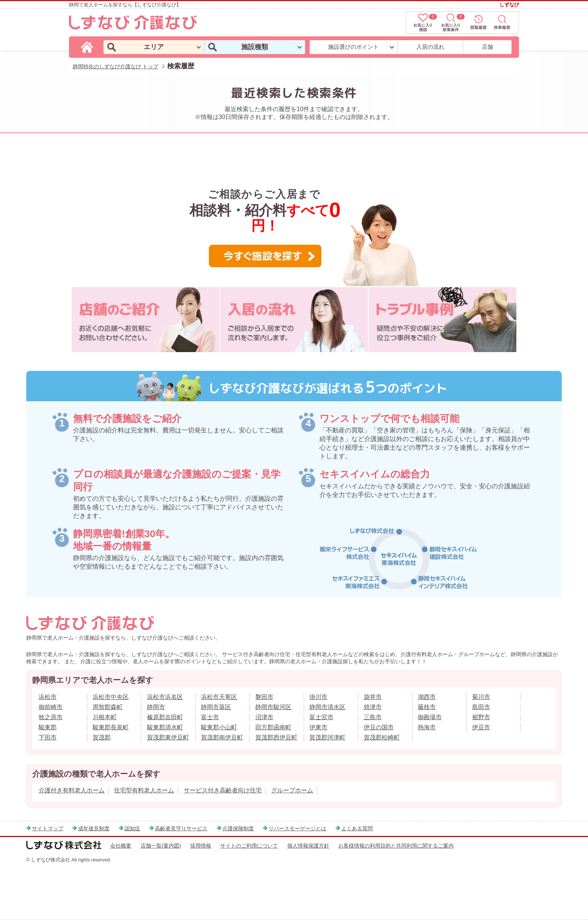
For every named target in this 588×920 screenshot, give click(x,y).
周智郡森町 (108, 707)
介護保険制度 (238, 828)
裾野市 (481, 717)
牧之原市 (51, 717)
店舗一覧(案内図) (161, 846)
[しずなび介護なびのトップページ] (88, 47)
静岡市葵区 (216, 707)
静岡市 (156, 707)
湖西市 (427, 697)
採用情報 (201, 846)
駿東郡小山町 (219, 727)
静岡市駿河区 (273, 707)
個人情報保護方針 (308, 846)
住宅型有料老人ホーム (144, 790)
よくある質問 (357, 828)
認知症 (132, 828)
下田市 (48, 737)
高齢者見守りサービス (181, 828)
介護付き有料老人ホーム (72, 790)
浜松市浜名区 (165, 697)
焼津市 (373, 707)
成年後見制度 (94, 828)
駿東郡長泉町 (111, 727)
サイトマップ (48, 828)
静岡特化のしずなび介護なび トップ (115, 66)
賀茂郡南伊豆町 (222, 737)
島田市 (481, 707)
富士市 (210, 717)
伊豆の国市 (379, 727)
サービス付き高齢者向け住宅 (223, 790)
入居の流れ (430, 47)
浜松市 (48, 697)
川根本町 (105, 717)
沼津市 (264, 717)
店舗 (487, 47)
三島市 (373, 717)
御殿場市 (430, 717)
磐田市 (264, 697)
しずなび (509, 5)
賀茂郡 (102, 737)
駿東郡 (48, 727)
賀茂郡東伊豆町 (168, 737)
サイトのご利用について (249, 846)
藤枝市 (427, 707)
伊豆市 (481, 727)
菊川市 (481, 697)
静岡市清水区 (327, 707)
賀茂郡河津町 (327, 737)
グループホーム (292, 790)
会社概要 (121, 846)
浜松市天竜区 (219, 697)
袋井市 (373, 697)
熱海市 (427, 727)
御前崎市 (51, 707)
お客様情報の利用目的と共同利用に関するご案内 (396, 846)
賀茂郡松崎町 (382, 737)
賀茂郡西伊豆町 (276, 737)
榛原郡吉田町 (165, 717)
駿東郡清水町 (165, 727)
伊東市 (318, 727)
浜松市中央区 (111, 697)
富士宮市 (321, 717)
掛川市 (318, 697)
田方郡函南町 (273, 727)
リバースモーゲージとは (297, 828)
